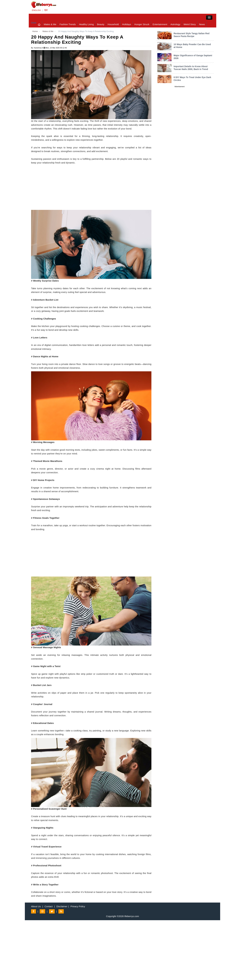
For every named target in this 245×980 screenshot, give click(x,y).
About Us (36, 906)
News (202, 24)
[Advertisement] (91, 188)
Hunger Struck (142, 24)
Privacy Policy (78, 906)
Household (113, 24)
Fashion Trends (68, 24)
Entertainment (160, 24)
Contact (49, 906)
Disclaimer (62, 906)
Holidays (127, 24)
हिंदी (46, 10)
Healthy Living (86, 24)
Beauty (101, 24)
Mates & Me (50, 24)
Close (34, 23)
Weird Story (190, 24)
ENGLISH (36, 10)
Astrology (175, 24)
